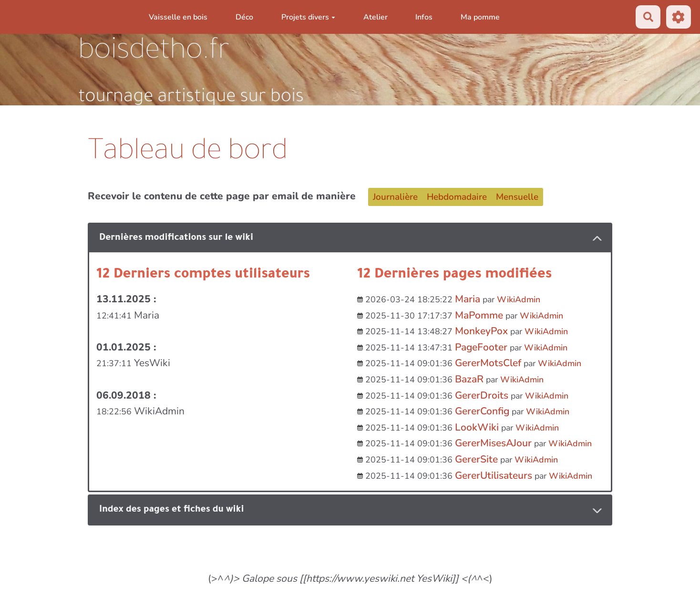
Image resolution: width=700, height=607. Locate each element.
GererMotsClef (488, 363)
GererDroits (482, 395)
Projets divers (308, 17)
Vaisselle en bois (178, 17)
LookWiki (477, 427)
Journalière (395, 197)
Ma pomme (480, 17)
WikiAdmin (519, 299)
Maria (468, 299)
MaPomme (479, 315)
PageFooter (481, 347)
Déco (244, 17)
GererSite (476, 459)
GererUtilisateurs (494, 475)
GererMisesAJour (493, 443)
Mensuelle (517, 197)
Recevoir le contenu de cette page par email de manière (222, 196)
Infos (424, 17)
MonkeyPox (481, 331)
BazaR (469, 379)
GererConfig (482, 411)
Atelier (376, 17)
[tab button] (350, 238)
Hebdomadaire (457, 197)
